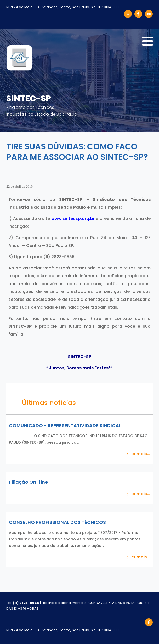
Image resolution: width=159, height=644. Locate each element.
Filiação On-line (28, 482)
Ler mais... (139, 454)
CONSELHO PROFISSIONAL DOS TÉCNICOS (57, 522)
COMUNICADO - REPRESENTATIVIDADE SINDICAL (65, 425)
